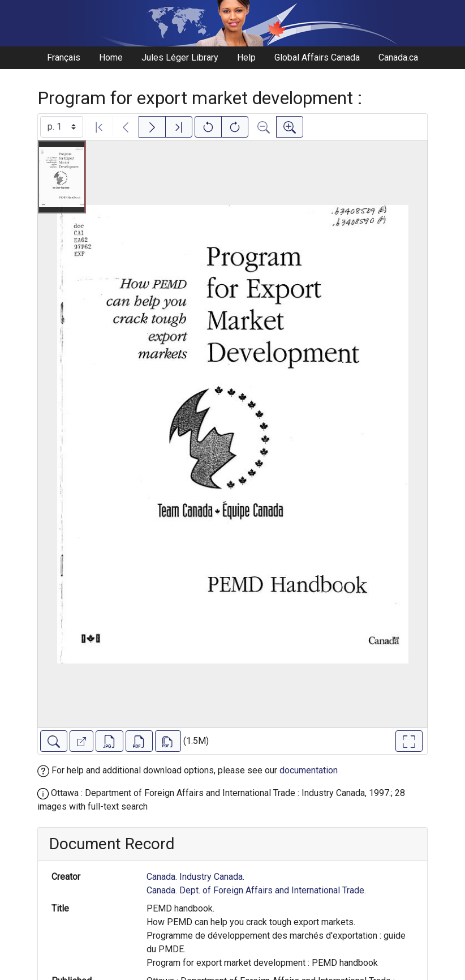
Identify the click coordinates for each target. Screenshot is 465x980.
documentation (309, 770)
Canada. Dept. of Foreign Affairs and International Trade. (256, 890)
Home (111, 57)
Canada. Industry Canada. (195, 877)
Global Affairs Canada (317, 57)
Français (64, 57)
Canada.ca (398, 57)
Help (246, 57)
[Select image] (62, 127)
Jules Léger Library (180, 57)
